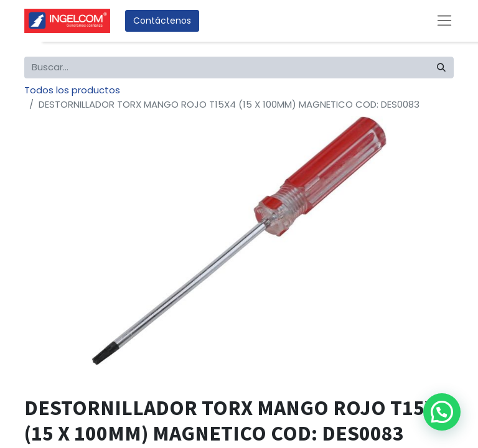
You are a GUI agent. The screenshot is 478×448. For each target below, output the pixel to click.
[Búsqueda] (441, 68)
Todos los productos (72, 90)
